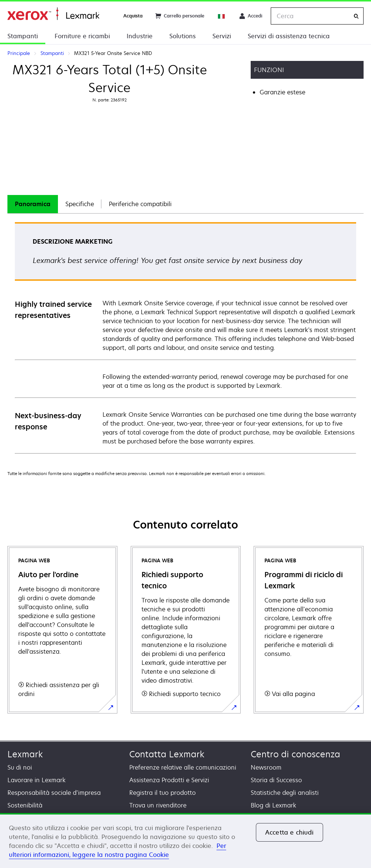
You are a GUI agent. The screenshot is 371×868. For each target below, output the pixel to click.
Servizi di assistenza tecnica (289, 36)
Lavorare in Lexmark (37, 780)
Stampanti (23, 36)
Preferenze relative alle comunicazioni (183, 767)
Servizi (222, 36)
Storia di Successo (276, 780)
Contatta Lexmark (167, 754)
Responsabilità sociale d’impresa (54, 793)
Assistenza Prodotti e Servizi (169, 780)
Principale (53, 14)
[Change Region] (222, 16)
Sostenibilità (25, 805)
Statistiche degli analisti (285, 793)
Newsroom (266, 767)
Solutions (183, 36)
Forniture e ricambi (82, 36)
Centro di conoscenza (295, 754)
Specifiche (80, 204)
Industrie (140, 36)
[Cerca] (356, 16)
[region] (185, 841)
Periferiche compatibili (140, 204)
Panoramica (33, 204)
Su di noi (20, 767)
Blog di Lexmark (274, 805)
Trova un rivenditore (158, 805)
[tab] (33, 204)
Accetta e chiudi (289, 832)
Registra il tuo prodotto (162, 793)
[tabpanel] (185, 337)
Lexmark (25, 754)
